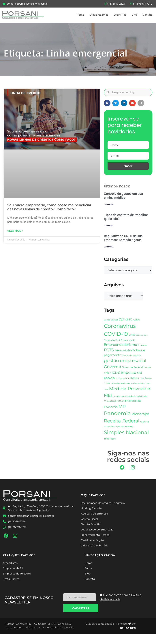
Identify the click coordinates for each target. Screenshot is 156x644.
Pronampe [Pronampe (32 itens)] (140, 414)
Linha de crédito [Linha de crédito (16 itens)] (118, 383)
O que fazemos (99, 15)
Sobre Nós (120, 15)
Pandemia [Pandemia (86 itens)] (117, 413)
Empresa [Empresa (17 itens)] (142, 345)
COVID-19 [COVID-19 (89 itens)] (116, 334)
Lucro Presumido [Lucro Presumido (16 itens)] (136, 383)
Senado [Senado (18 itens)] (129, 427)
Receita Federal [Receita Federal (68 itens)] (122, 421)
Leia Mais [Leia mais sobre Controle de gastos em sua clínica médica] (108, 205)
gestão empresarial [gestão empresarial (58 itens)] (125, 361)
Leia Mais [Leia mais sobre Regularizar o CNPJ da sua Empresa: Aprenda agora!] (108, 247)
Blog (135, 15)
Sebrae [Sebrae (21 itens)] (120, 426)
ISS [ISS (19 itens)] (142, 378)
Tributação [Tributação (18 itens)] (110, 439)
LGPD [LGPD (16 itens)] (107, 383)
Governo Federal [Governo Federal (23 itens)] (132, 367)
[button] (107, 103)
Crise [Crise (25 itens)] (132, 335)
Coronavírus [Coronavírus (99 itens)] (120, 326)
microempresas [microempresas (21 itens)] (113, 401)
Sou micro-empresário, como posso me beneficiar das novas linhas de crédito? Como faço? (49, 207)
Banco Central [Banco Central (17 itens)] (111, 320)
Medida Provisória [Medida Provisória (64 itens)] (130, 389)
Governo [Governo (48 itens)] (112, 367)
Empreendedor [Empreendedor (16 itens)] (128, 340)
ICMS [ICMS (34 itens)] (116, 373)
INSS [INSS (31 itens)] (134, 378)
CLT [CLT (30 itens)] (121, 319)
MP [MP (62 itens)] (122, 406)
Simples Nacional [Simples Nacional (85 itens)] (126, 432)
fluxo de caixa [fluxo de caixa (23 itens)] (123, 350)
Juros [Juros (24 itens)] (148, 378)
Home (80, 15)
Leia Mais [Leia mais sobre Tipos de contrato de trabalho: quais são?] (108, 226)
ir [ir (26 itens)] (139, 378)
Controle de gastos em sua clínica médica (123, 196)
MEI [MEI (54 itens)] (108, 395)
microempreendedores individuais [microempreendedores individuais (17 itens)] (130, 396)
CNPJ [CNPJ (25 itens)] (129, 319)
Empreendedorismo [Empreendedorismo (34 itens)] (120, 345)
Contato (148, 15)
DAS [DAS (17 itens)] (118, 340)
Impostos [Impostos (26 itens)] (123, 378)
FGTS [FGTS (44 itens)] (109, 350)
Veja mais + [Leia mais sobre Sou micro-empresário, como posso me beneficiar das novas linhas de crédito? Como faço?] (15, 231)
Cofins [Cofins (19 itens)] (137, 320)
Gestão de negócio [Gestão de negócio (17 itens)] (131, 355)
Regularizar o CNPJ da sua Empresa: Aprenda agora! (123, 238)
